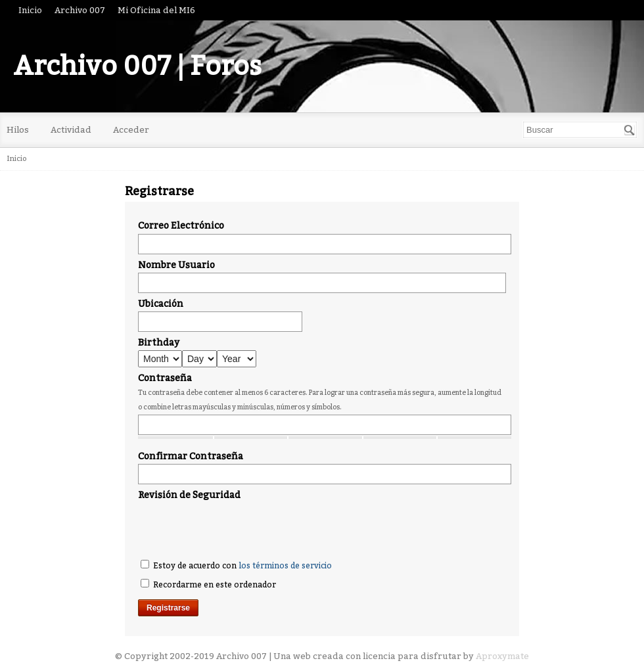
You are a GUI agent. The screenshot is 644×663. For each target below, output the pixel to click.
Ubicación (161, 304)
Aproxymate (502, 656)
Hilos (18, 130)
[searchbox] (580, 130)
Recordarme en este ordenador (208, 584)
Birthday (159, 343)
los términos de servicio (285, 566)
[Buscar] (630, 130)
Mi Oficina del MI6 (156, 10)
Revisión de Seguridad (189, 495)
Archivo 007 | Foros (137, 66)
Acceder (131, 130)
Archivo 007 (80, 10)
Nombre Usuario (176, 265)
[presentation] (238, 528)
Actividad (71, 130)
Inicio (30, 10)
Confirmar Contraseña (191, 456)
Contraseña (165, 378)
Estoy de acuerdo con (236, 565)
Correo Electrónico (181, 226)
